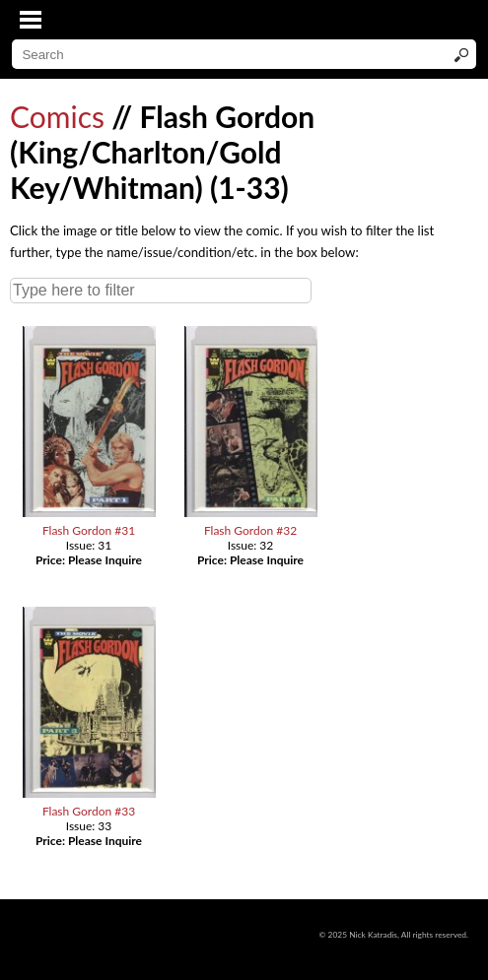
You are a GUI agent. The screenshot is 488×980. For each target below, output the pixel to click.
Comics (57, 116)
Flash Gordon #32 (250, 530)
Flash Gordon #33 (89, 811)
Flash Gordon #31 (89, 530)
